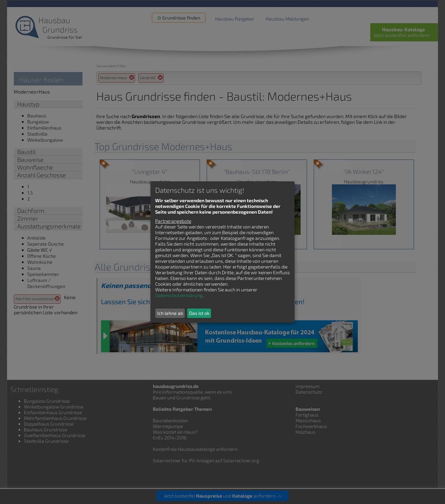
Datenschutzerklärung (179, 295)
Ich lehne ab (170, 313)
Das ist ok (199, 313)
